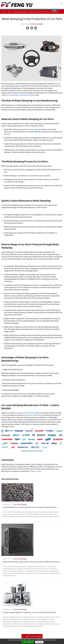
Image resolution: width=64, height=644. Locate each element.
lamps (8, 134)
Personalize (39, 642)
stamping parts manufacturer (25, 413)
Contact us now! (36, 471)
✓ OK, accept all (28, 642)
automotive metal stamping (34, 415)
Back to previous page (32, 636)
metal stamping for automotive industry (20, 95)
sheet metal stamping (32, 129)
